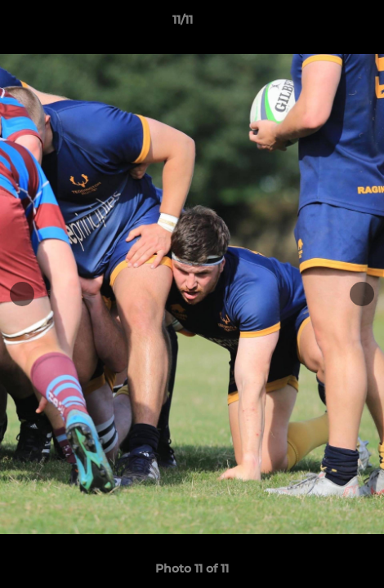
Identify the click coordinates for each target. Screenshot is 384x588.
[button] (325, 24)
